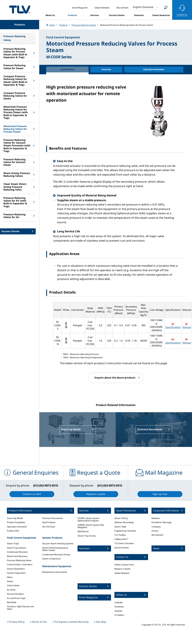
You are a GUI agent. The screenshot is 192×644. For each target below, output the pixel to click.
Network (156, 518)
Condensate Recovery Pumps (56, 554)
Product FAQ (13, 531)
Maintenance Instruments (55, 572)
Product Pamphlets (16, 522)
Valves (10, 581)
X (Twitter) (119, 615)
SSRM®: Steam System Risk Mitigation (91, 526)
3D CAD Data (49, 527)
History (155, 531)
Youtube (118, 611)
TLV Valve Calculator (124, 543)
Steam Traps (13, 543)
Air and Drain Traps (16, 598)
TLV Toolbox (120, 535)
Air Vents (11, 590)
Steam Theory (121, 518)
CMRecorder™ (121, 539)
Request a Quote (122, 569)
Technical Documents (52, 518)
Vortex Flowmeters (16, 569)
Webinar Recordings (124, 522)
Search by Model (15, 518)
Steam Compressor (52, 559)
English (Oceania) (143, 7)
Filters (10, 577)
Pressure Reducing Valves (19, 560)
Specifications (173, 327)
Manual (187, 327)
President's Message (161, 522)
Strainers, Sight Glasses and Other (20, 608)
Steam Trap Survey (87, 536)
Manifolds (12, 602)
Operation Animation (17, 527)
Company (156, 527)
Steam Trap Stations (17, 548)
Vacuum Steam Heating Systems (58, 543)
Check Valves (13, 585)
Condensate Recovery (17, 552)
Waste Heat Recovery (17, 556)
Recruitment (157, 535)
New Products (49, 522)
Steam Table (120, 527)
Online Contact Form (124, 565)
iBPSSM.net (83, 531)
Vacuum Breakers (15, 594)
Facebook (119, 607)
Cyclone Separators (16, 573)
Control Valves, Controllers (20, 564)
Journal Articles (122, 548)
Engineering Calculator (125, 531)
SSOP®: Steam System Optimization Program (88, 519)
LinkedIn (118, 602)
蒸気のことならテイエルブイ (20, 9)
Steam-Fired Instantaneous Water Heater (55, 549)
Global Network (122, 573)
